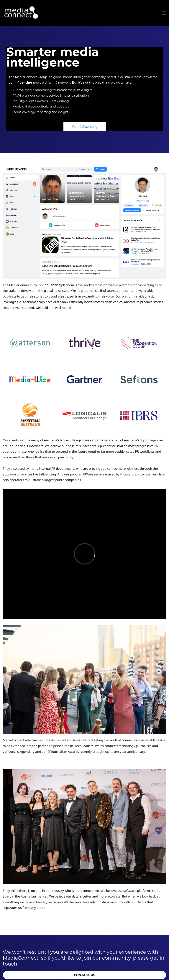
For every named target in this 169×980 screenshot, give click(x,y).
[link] (84, 168)
